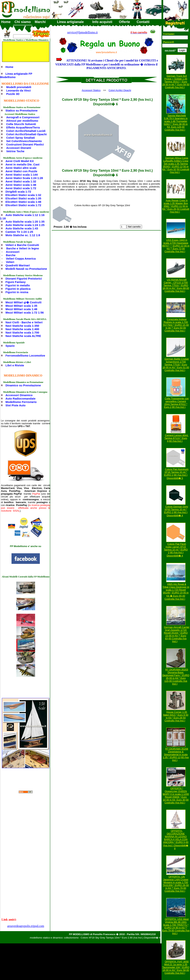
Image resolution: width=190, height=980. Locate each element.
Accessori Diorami (19, 148)
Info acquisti (102, 22)
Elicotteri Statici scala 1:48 (23, 202)
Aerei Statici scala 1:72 (21, 188)
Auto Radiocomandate (20, 399)
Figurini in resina (17, 292)
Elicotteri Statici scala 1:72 (23, 205)
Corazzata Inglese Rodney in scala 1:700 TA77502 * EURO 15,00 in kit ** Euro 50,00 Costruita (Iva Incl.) (176, 325)
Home (6, 22)
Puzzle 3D (13, 94)
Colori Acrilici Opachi (120, 90)
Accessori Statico (91, 90)
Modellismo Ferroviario (21, 402)
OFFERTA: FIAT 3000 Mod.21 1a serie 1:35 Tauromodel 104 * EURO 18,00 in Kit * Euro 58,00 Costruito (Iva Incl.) (176, 967)
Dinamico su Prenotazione (23, 385)
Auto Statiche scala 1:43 (22, 228)
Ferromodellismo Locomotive (25, 355)
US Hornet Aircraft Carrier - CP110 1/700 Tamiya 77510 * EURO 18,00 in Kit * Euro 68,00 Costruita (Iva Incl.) (176, 285)
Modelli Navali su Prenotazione (26, 269)
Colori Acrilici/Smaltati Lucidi (26, 131)
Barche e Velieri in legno (23, 248)
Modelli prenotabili (19, 87)
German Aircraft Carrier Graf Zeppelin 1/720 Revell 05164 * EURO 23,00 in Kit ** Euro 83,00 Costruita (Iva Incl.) (177, 634)
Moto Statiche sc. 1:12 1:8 (23, 235)
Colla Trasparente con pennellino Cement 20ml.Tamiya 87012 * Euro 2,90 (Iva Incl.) (176, 403)
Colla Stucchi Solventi (21, 124)
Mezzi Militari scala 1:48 (21, 309)
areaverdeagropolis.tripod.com (26, 926)
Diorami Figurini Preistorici (24, 279)
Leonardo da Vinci (18, 90)
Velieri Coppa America (21, 259)
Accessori (13, 252)
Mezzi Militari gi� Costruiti (23, 302)
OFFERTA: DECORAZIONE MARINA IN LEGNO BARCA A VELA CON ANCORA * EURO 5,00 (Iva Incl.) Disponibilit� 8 (176, 840)
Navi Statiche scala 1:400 (22, 329)
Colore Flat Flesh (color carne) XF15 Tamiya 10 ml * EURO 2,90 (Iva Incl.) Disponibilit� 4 (176, 550)
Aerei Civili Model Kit (20, 161)
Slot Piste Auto (15, 405)
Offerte (124, 22)
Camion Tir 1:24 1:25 (19, 232)
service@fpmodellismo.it (82, 32)
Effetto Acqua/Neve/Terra (23, 127)
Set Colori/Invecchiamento (24, 141)
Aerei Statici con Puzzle (21, 171)
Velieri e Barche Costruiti (22, 245)
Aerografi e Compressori (23, 117)
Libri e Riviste (15, 365)
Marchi (40, 22)
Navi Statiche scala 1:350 (22, 326)
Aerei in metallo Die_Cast (22, 164)
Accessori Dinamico (19, 395)
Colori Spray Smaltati (21, 138)
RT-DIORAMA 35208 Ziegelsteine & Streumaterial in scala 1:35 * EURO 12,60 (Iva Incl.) (176, 754)
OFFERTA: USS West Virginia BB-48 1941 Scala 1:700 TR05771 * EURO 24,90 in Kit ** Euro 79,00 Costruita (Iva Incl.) (176, 926)
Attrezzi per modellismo (22, 121)
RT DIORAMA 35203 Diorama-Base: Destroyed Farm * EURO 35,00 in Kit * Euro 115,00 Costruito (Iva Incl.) (176, 677)
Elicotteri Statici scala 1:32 (23, 195)
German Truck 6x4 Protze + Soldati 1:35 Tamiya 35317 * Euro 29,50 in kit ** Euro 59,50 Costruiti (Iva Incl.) (176, 82)
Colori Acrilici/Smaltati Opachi (27, 134)
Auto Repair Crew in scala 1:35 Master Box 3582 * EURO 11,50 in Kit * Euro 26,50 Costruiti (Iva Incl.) (176, 206)
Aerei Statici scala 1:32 (21, 181)
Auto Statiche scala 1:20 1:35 (25, 222)
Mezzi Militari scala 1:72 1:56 (25, 312)
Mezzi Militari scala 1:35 (21, 306)
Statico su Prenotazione (22, 110)
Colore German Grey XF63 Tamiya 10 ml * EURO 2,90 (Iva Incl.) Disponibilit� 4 (176, 511)
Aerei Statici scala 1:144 (22, 175)
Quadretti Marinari (18, 265)
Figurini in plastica (18, 289)
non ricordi (170, 50)
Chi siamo (23, 22)
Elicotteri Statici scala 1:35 (23, 198)
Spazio (10, 346)
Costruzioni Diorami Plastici (25, 144)
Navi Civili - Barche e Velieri (24, 322)
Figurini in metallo (18, 285)
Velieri (10, 262)
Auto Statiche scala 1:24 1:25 (25, 225)
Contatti (143, 22)
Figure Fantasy (16, 282)
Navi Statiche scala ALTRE (23, 336)
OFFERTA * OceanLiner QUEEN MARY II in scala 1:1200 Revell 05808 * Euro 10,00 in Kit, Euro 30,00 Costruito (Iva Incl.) (176, 796)
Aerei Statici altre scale (21, 168)
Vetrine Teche (15, 151)
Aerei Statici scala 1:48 (21, 185)
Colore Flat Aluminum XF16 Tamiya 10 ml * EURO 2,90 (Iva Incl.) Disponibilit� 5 (176, 474)
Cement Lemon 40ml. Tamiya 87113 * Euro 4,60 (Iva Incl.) (176, 438)
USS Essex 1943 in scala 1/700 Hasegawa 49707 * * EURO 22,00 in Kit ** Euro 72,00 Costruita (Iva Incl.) (176, 246)
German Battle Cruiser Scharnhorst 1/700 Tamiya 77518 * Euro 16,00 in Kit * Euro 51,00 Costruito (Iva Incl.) (176, 365)
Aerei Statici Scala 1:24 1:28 (24, 178)
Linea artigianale (70, 22)
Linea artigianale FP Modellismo (16, 75)
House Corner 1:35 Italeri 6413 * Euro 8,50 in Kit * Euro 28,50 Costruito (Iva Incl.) (176, 716)
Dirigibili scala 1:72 (18, 192)
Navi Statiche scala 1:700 (22, 332)
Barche (11, 255)
